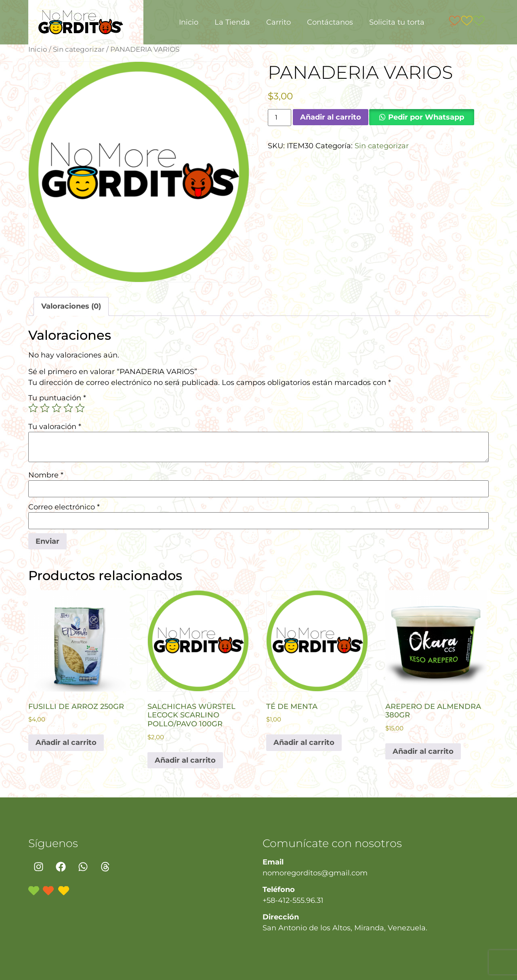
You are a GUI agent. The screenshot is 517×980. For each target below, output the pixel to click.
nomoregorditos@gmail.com (315, 873)
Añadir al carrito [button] (66, 742)
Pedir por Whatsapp (426, 117)
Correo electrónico (64, 507)
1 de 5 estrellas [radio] (33, 408)
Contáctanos (330, 22)
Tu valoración (55, 427)
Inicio (189, 22)
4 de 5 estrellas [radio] (68, 408)
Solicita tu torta (397, 22)
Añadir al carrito (331, 117)
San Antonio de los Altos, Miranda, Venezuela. (345, 928)
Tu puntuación (57, 398)
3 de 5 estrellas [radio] (57, 408)
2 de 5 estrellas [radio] (45, 408)
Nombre (46, 475)
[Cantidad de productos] (280, 118)
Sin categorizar (79, 49)
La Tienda (232, 22)
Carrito (278, 22)
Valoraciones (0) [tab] (71, 306)
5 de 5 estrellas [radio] (80, 408)
